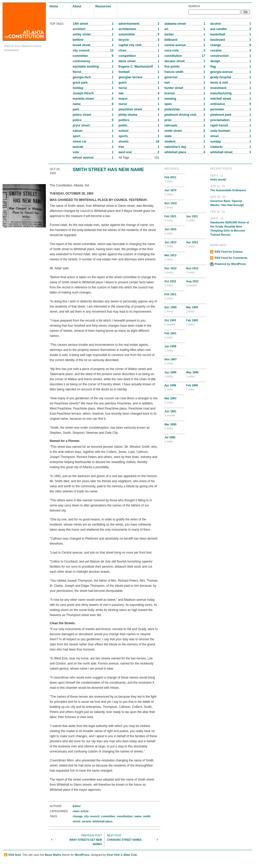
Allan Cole (130, 855)
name (138, 816)
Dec (174, 271)
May (196, 375)
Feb (174, 180)
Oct (174, 284)
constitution (125, 816)
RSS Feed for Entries (229, 252)
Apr (196, 245)
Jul (174, 440)
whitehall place (102, 821)
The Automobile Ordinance (231, 188)
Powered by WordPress (230, 264)
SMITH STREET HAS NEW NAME (108, 170)
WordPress (82, 855)
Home (54, 6)
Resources (103, 6)
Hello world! (231, 177)
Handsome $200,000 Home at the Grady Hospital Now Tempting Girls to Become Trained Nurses (231, 226)
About (77, 6)
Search (194, 6)
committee (108, 816)
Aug (196, 284)
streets (86, 821)
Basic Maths (53, 855)
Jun (174, 193)
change (78, 816)
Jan (196, 219)
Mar (174, 258)
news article (81, 811)
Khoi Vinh (113, 855)
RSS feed (15, 855)
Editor (77, 806)
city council (92, 816)
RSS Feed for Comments (231, 258)
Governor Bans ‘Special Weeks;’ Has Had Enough (231, 201)
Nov (174, 206)
